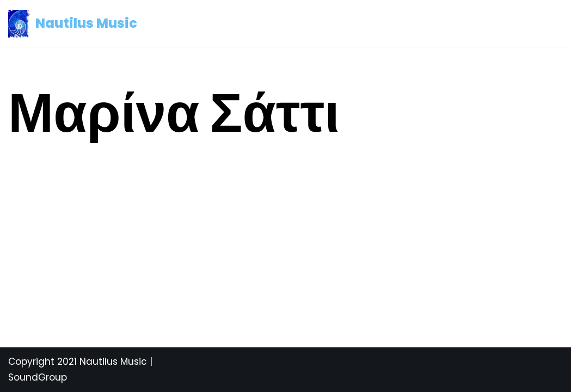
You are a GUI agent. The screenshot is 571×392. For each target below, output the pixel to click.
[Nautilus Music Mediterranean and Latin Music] (73, 24)
